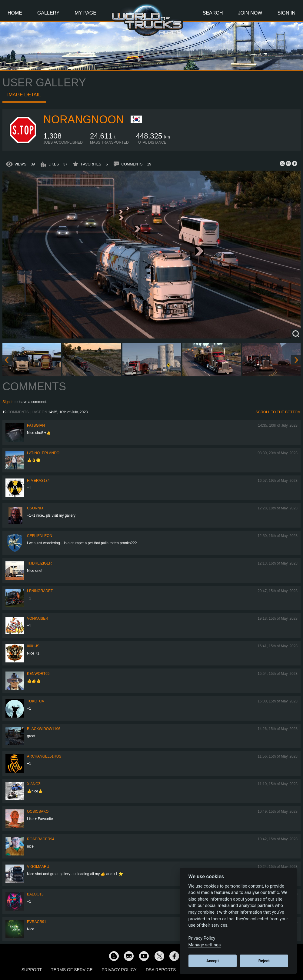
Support (32, 970)
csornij (35, 508)
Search (213, 13)
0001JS (33, 646)
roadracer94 (41, 839)
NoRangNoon (84, 120)
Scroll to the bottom (278, 412)
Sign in (8, 402)
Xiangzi (34, 784)
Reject (264, 961)
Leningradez (40, 591)
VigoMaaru (38, 867)
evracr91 (37, 922)
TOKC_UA (35, 701)
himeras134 (38, 481)
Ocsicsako (38, 812)
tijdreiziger (39, 563)
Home (15, 13)
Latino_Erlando (43, 453)
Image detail (24, 95)
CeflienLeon (40, 536)
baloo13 (35, 894)
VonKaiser (38, 618)
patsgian (36, 425)
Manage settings (205, 945)
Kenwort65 (38, 674)
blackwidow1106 (44, 729)
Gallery (48, 13)
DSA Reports (161, 970)
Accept (213, 961)
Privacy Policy (119, 970)
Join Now (250, 13)
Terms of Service (72, 970)
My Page (86, 13)
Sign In (286, 13)
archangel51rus (44, 756)
